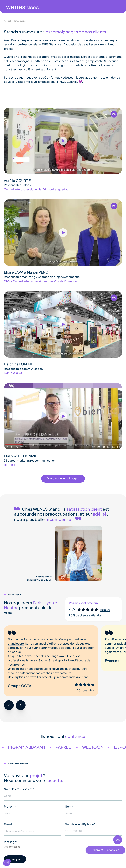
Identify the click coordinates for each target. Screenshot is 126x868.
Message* (11, 842)
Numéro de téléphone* (80, 824)
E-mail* (9, 824)
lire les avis (105, 610)
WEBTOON (100, 747)
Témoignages (20, 21)
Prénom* (10, 806)
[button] (9, 705)
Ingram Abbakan (34, 747)
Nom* (69, 806)
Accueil (7, 21)
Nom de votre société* (19, 789)
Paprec (71, 747)
